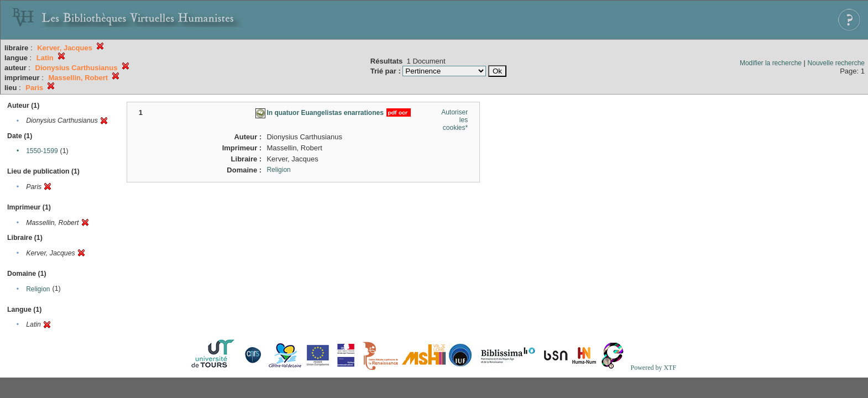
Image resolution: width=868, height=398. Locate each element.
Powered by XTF (653, 368)
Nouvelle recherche (836, 63)
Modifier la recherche (771, 63)
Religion (38, 289)
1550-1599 (42, 151)
